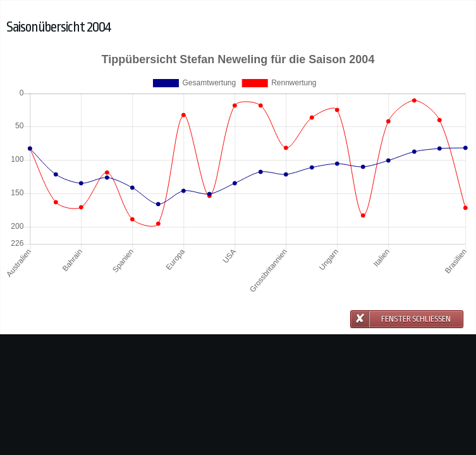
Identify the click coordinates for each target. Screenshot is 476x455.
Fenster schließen (416, 319)
